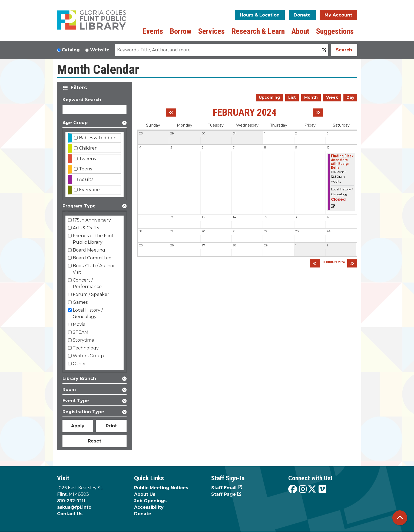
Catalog (71, 50)
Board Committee (92, 258)
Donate (302, 15)
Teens (85, 169)
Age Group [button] (75, 123)
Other (79, 364)
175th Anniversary (92, 220)
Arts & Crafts (86, 228)
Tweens (87, 159)
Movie (79, 324)
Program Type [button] (79, 206)
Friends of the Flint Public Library (93, 239)
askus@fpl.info (74, 507)
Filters (80, 88)
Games (80, 302)
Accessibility (149, 507)
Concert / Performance (87, 283)
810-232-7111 (71, 501)
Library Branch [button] (79, 379)
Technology (86, 348)
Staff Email (224, 488)
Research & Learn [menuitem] (258, 31)
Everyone (89, 190)
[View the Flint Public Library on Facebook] (293, 489)
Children (88, 148)
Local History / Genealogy (88, 313)
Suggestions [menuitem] (335, 31)
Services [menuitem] (211, 31)
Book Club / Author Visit (94, 269)
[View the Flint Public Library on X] (312, 489)
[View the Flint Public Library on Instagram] (303, 489)
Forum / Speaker (91, 294)
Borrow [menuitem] (181, 31)
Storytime (83, 340)
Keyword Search (82, 100)
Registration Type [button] (83, 412)
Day (350, 97)
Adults (86, 179)
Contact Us (70, 514)
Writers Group (88, 356)
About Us (145, 494)
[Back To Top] (400, 518)
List (292, 97)
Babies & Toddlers (98, 138)
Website (100, 50)
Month (311, 97)
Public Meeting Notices (161, 488)
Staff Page (223, 494)
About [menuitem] (300, 31)
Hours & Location (260, 15)
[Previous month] (171, 113)
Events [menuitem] (153, 31)
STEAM (81, 332)
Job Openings (150, 501)
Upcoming (269, 97)
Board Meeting (89, 250)
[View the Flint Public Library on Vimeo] (322, 489)
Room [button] (69, 390)
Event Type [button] (76, 401)
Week (332, 97)
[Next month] (318, 113)
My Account (338, 15)
